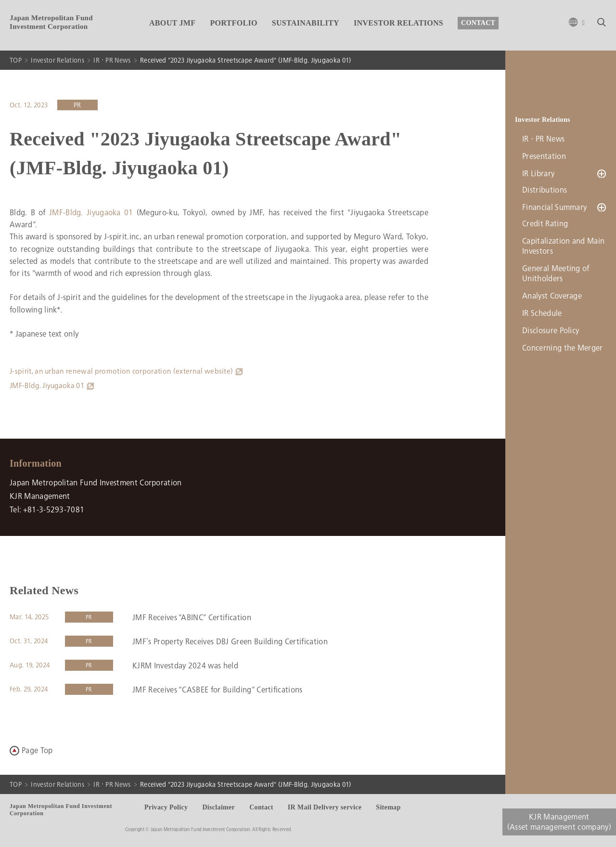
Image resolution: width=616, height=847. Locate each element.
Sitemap (388, 807)
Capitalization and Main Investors (563, 248)
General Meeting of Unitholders (556, 275)
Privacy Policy (166, 807)
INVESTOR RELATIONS (398, 23)
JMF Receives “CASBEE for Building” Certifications (218, 690)
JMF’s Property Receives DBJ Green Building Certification (230, 642)
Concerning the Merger (563, 350)
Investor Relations (58, 60)
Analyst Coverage (552, 298)
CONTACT (478, 23)
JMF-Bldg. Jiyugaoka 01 (91, 213)
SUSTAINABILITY (306, 23)
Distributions (545, 191)
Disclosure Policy (551, 332)
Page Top (37, 750)
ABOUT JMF (172, 23)
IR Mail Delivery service (325, 807)
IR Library (538, 174)
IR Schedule (542, 315)
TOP (16, 60)
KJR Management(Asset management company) (559, 822)
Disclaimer (218, 807)
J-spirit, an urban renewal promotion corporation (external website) (121, 371)
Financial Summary (554, 208)
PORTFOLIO (233, 23)
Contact (261, 807)
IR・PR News (112, 60)
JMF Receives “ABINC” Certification (192, 618)
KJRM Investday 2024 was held (185, 666)
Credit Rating (545, 226)
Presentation (544, 156)
